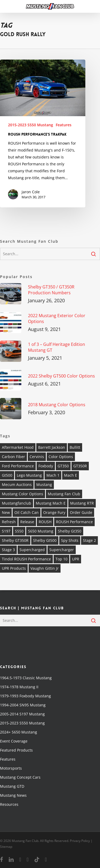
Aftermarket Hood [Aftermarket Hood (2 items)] (18, 447)
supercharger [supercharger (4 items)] (62, 550)
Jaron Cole (31, 192)
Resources (9, 804)
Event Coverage (14, 741)
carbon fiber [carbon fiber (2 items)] (13, 457)
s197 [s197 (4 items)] (6, 531)
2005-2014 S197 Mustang (22, 714)
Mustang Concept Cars (20, 777)
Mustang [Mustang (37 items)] (44, 485)
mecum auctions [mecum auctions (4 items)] (17, 485)
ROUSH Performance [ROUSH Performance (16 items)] (74, 522)
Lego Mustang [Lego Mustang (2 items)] (29, 475)
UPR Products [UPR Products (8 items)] (14, 568)
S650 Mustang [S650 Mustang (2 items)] (41, 531)
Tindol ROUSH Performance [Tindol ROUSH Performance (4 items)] (26, 559)
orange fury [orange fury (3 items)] (54, 512)
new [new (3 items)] (6, 512)
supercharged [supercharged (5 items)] (32, 550)
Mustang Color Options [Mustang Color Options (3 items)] (23, 494)
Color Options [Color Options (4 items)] (61, 457)
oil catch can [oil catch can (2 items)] (27, 512)
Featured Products (16, 750)
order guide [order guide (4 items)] (81, 512)
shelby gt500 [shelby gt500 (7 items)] (45, 540)
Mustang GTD (12, 786)
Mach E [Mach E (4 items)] (71, 475)
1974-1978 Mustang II (19, 687)
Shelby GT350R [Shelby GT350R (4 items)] (15, 540)
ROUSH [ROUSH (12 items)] (45, 522)
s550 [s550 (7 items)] (19, 531)
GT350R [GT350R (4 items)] (80, 466)
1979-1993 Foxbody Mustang (25, 696)
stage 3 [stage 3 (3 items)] (8, 550)
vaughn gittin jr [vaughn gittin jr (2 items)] (45, 568)
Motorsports (11, 768)
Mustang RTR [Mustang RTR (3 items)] (82, 503)
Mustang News (13, 795)
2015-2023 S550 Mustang (31, 125)
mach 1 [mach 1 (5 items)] (53, 475)
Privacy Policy (80, 841)
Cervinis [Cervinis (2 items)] (37, 457)
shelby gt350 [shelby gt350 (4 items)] (70, 531)
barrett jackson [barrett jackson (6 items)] (52, 447)
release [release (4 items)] (27, 522)
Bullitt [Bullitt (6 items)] (75, 447)
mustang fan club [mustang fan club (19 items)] (64, 494)
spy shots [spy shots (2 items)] (70, 540)
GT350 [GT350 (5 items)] (63, 466)
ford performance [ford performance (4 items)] (18, 466)
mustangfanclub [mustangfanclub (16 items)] (17, 503)
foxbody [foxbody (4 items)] (46, 466)
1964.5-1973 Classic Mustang (26, 678)
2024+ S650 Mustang (19, 732)
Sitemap (6, 847)
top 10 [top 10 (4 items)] (61, 559)
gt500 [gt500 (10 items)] (7, 475)
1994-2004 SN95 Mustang (23, 705)
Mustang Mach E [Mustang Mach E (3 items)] (51, 503)
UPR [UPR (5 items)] (76, 559)
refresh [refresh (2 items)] (9, 522)
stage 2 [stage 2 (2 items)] (89, 540)
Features (64, 125)
